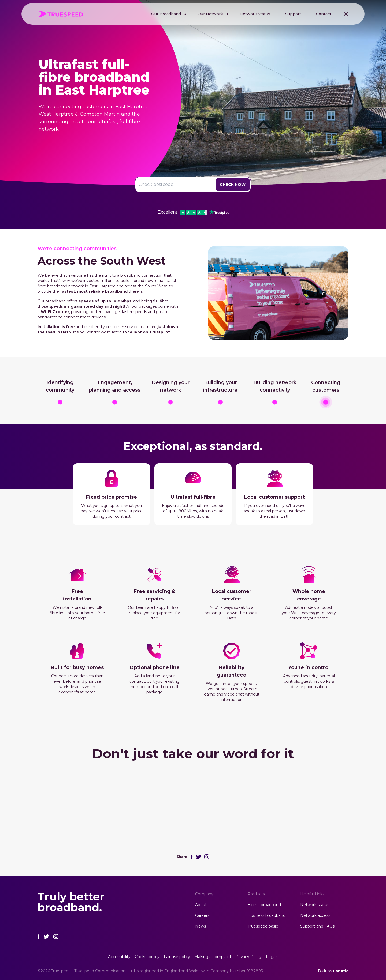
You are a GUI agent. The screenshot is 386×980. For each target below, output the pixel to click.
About (201, 905)
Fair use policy (177, 957)
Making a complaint (213, 957)
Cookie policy (147, 957)
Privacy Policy (249, 957)
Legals (272, 957)
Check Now (233, 185)
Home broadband (264, 905)
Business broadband (267, 915)
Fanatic (341, 971)
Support (293, 14)
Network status (315, 905)
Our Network (210, 14)
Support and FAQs (317, 926)
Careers (202, 915)
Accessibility (119, 957)
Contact (324, 14)
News (201, 926)
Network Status (255, 14)
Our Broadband (166, 14)
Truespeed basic (263, 926)
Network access (315, 915)
